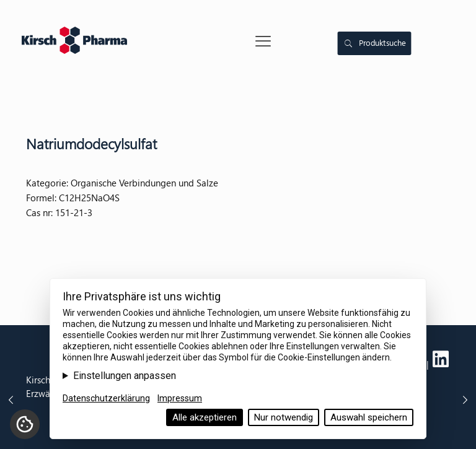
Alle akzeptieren (205, 417)
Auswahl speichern (369, 417)
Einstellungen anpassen (125, 376)
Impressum (180, 398)
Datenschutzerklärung (106, 398)
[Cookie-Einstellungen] (25, 424)
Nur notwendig (284, 417)
